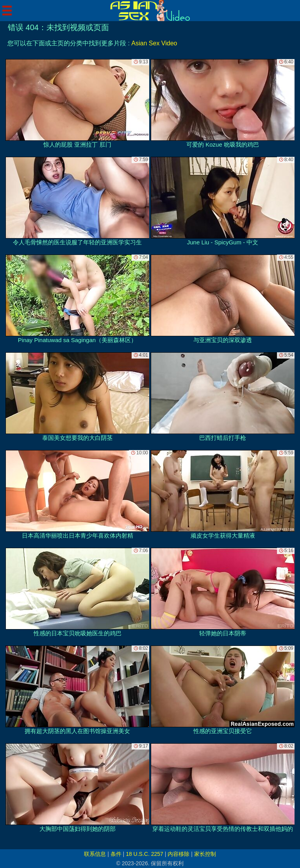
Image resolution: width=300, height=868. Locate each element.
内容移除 (179, 854)
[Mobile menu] (7, 11)
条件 (116, 854)
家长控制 (205, 854)
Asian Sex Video (154, 43)
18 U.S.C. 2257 (145, 854)
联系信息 (95, 854)
